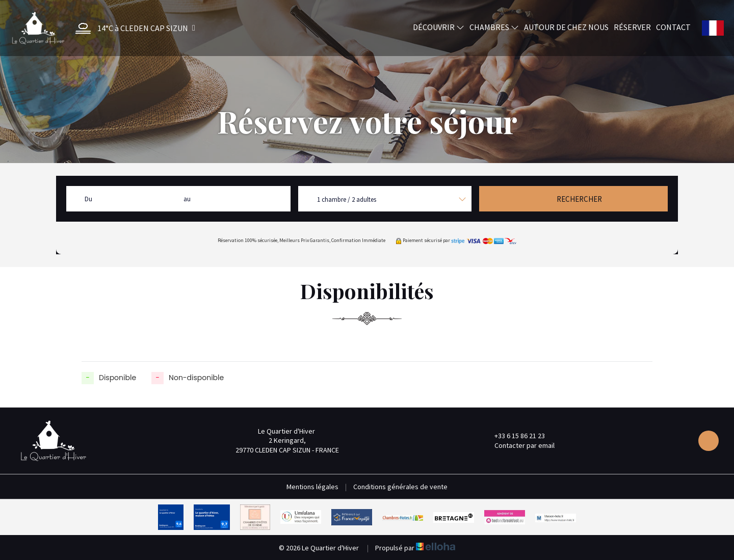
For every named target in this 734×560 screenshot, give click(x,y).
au (187, 199)
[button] (133, 28)
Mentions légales (312, 487)
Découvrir (439, 27)
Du (88, 199)
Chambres (494, 27)
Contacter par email (519, 445)
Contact (673, 27)
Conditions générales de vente (400, 487)
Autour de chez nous (566, 27)
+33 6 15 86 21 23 (514, 436)
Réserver (632, 27)
